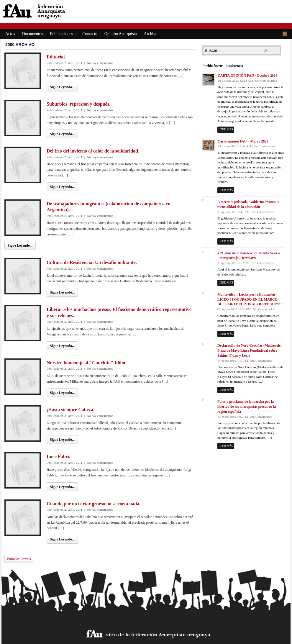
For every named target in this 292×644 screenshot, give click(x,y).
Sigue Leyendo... (62, 87)
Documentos (33, 34)
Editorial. (56, 57)
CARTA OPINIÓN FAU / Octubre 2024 (247, 76)
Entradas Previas (19, 559)
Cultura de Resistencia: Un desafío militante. (92, 262)
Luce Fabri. (58, 457)
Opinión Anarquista (121, 34)
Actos (10, 34)
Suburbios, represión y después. (78, 104)
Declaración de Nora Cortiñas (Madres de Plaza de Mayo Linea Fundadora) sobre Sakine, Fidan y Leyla (249, 350)
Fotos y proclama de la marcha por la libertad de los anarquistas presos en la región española (247, 407)
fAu (146, 11)
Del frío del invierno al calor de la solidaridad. (93, 151)
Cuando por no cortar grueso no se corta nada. (93, 504)
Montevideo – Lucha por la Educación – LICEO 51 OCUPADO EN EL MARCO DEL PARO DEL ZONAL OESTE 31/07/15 (250, 299)
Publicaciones (61, 35)
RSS (285, 34)
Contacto (90, 34)
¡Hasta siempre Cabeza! (71, 410)
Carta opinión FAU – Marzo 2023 (243, 141)
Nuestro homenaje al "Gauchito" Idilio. (86, 363)
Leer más (226, 129)
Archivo (151, 34)
